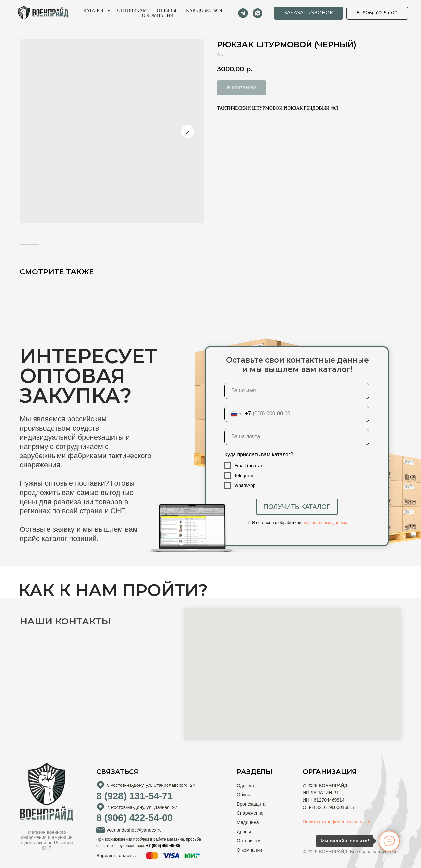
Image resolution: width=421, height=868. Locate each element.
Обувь (243, 795)
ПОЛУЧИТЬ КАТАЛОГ (297, 507)
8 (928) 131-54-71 (135, 796)
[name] (297, 391)
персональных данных (325, 522)
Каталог (94, 10)
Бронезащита (251, 804)
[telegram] (243, 13)
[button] (309, 13)
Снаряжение (250, 813)
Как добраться (204, 10)
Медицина (248, 822)
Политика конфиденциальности (337, 822)
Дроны (244, 832)
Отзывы (167, 10)
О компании (158, 16)
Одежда (245, 786)
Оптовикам (132, 10)
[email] (297, 437)
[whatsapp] (258, 13)
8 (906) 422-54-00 (135, 818)
